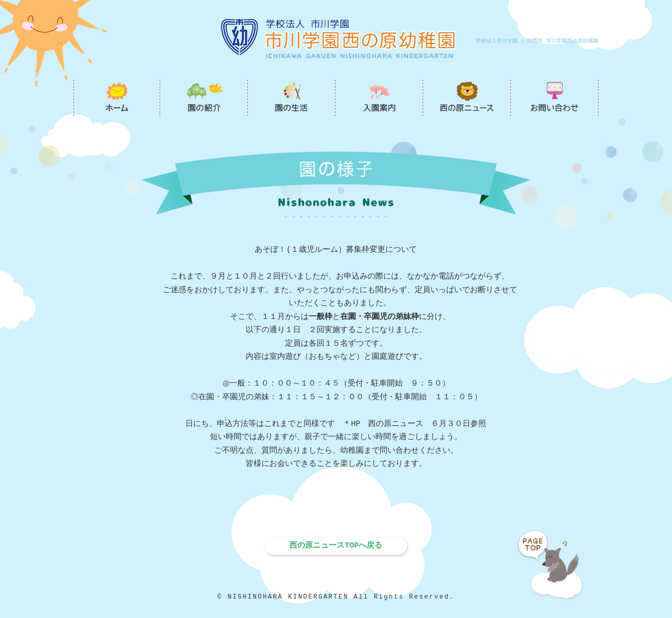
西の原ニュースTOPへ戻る (336, 546)
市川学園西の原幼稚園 (117, 98)
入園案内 (379, 98)
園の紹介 (204, 98)
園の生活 (292, 98)
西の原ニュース (467, 98)
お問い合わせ (555, 98)
